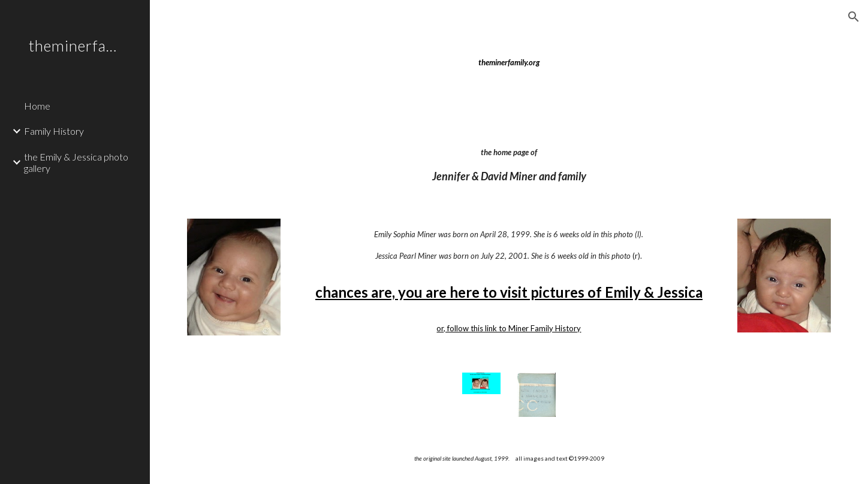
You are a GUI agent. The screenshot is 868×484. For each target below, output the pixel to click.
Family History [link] (54, 131)
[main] (509, 62)
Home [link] (37, 106)
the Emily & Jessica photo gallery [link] (76, 162)
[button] (854, 17)
